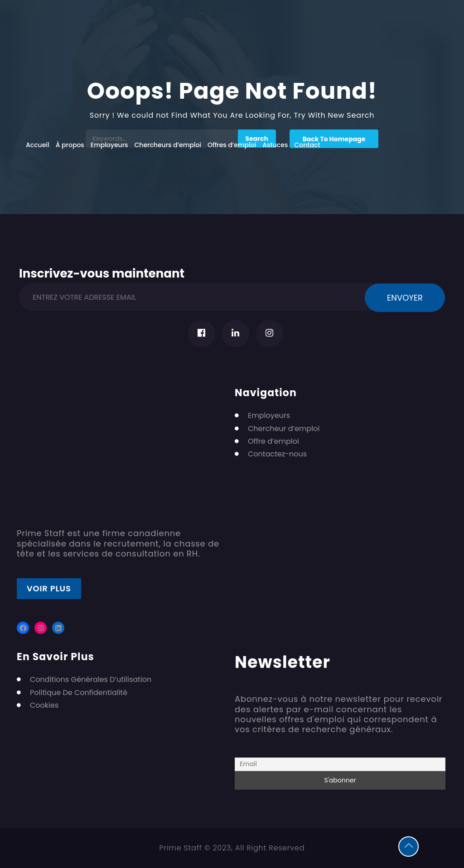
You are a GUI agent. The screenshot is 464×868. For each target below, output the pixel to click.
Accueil (38, 145)
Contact (307, 145)
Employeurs (109, 145)
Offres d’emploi (232, 145)
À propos (70, 145)
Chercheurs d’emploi (168, 145)
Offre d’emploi (273, 441)
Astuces (275, 145)
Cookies (44, 705)
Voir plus (49, 588)
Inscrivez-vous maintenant (102, 272)
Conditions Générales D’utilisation (91, 680)
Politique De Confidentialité (79, 693)
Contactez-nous (277, 454)
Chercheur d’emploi (284, 429)
